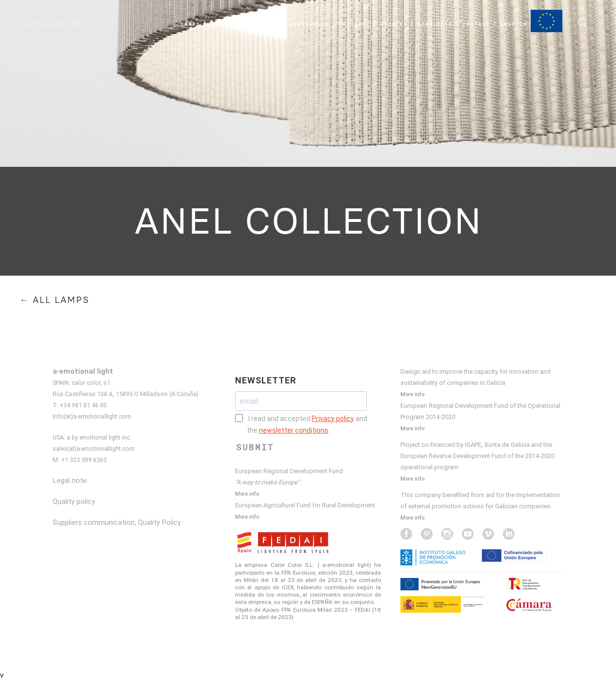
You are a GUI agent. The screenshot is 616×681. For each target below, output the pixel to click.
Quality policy (74, 501)
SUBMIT (255, 447)
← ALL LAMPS (54, 300)
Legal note (70, 481)
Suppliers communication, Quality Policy (117, 522)
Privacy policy (333, 419)
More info (247, 494)
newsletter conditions (294, 430)
